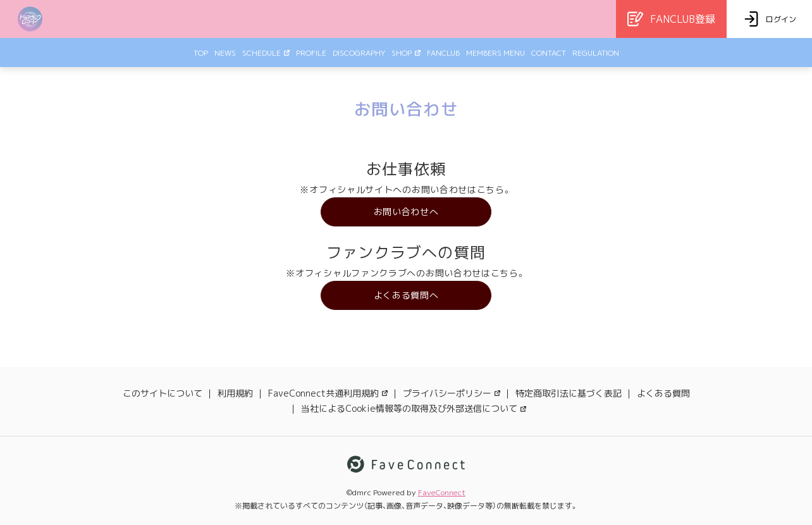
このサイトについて (163, 393)
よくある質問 (663, 393)
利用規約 (235, 393)
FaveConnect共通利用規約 (328, 393)
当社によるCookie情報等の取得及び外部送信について (414, 408)
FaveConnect (442, 492)
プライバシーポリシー (452, 393)
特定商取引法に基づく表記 (569, 393)
